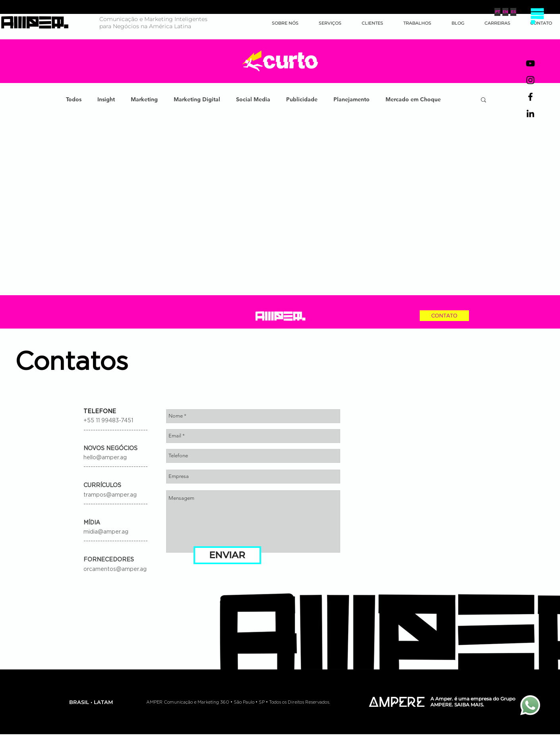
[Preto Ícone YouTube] (530, 63)
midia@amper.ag (106, 532)
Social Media (253, 100)
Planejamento (352, 100)
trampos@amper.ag (110, 495)
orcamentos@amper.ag (115, 569)
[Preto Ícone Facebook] (530, 97)
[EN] (505, 12)
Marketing (144, 100)
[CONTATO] (444, 316)
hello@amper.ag (105, 458)
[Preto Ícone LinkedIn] (530, 113)
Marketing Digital (197, 100)
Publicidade (302, 100)
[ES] (513, 12)
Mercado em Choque (413, 100)
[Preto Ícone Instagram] (530, 80)
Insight (106, 100)
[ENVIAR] (227, 555)
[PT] (497, 12)
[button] (537, 16)
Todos (74, 100)
